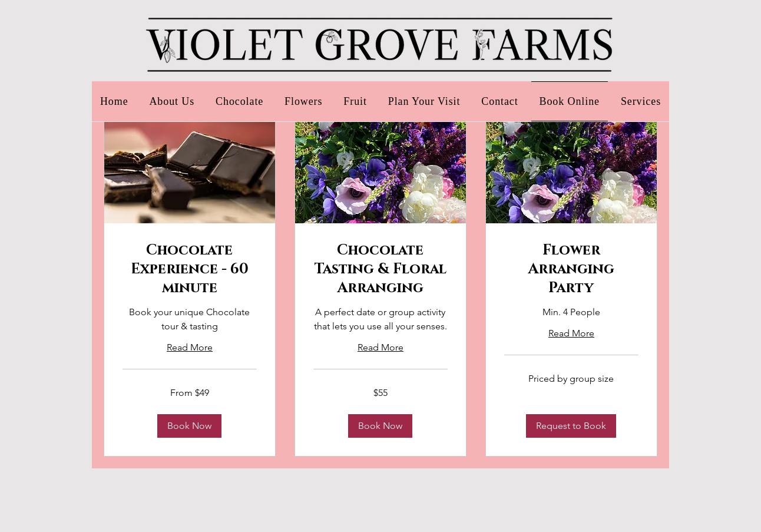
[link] (190, 270)
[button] (189, 426)
